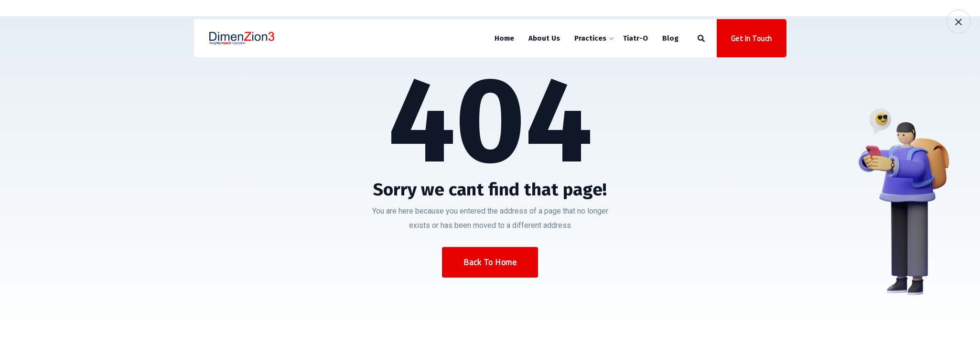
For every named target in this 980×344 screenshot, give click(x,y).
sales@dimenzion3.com (314, 10)
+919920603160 (230, 10)
